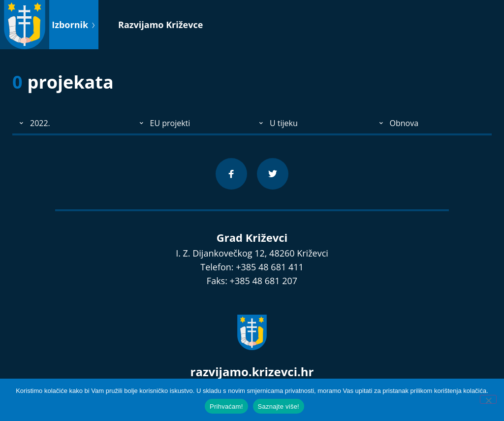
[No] (488, 399)
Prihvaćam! (226, 406)
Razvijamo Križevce (160, 25)
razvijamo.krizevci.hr (252, 372)
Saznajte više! (279, 406)
